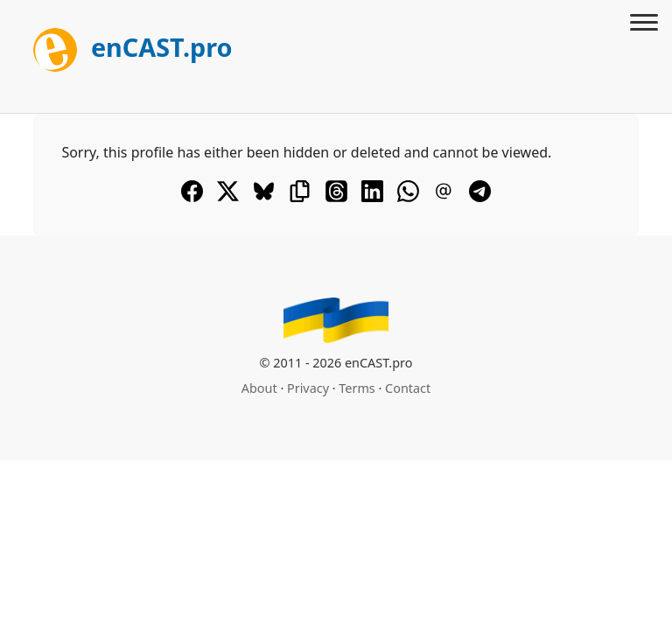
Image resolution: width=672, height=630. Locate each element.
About (259, 388)
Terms (357, 388)
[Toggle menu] (644, 24)
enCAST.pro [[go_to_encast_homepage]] (133, 47)
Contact (408, 388)
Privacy (308, 388)
